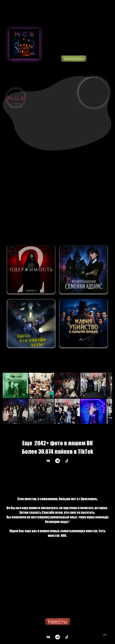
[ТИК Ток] (67, 461)
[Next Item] (108, 398)
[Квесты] (58, 622)
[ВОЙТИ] (31, 270)
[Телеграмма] (57, 461)
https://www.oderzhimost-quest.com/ (17, 640)
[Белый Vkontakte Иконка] (48, 461)
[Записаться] (74, 59)
